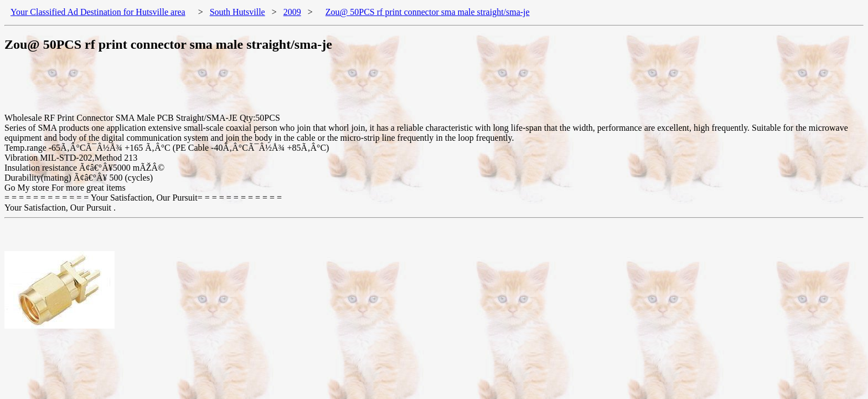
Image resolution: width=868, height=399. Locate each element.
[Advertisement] (206, 88)
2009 (292, 12)
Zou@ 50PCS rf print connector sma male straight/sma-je (428, 12)
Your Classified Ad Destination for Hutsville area (98, 12)
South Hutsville (237, 12)
